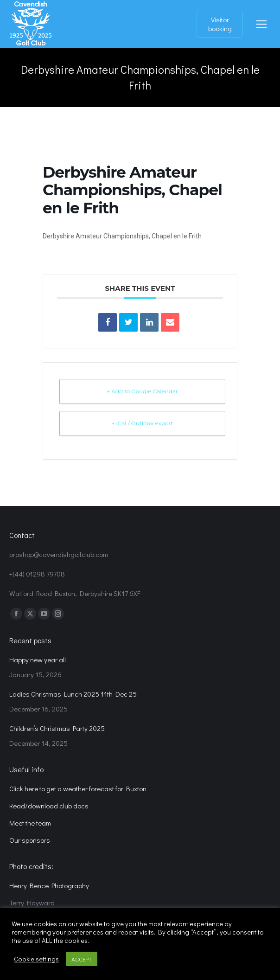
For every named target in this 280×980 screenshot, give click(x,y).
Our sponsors (30, 840)
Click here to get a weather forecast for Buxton (78, 788)
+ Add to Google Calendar (142, 391)
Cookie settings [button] (36, 959)
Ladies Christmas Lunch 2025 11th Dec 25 (73, 694)
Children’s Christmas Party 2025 (57, 728)
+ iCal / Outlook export (143, 423)
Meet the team (30, 823)
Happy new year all (38, 660)
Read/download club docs (49, 806)
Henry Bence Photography (49, 885)
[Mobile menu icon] (261, 24)
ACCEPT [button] (82, 959)
